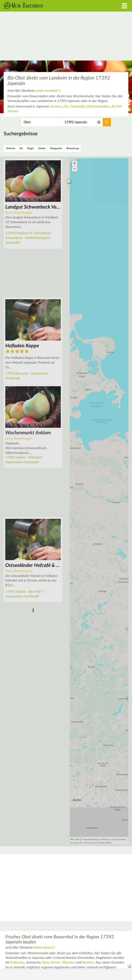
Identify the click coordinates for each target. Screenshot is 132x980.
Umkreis (10, 148)
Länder (42, 148)
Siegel (30, 148)
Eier (66, 107)
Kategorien (56, 148)
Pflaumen (68, 963)
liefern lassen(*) (44, 948)
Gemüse (56, 107)
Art (21, 148)
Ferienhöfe (78, 107)
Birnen (55, 963)
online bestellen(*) (48, 91)
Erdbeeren (17, 963)
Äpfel (46, 963)
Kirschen (88, 963)
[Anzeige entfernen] (129, 967)
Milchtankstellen (98, 107)
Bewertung (73, 148)
